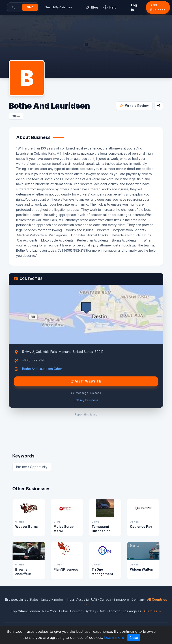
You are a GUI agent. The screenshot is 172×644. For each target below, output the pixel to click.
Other (16, 116)
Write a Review (134, 106)
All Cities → (152, 611)
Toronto (115, 611)
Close (134, 638)
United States (29, 599)
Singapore (121, 599)
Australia (83, 599)
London (34, 611)
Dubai (63, 611)
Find (30, 7)
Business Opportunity (32, 467)
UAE (94, 599)
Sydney (91, 611)
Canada (105, 599)
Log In (134, 7)
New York (49, 611)
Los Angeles (132, 611)
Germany (138, 599)
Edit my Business (86, 400)
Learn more (114, 637)
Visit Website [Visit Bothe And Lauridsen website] (86, 381)
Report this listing (86, 414)
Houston (76, 611)
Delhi (102, 611)
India (70, 599)
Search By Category (59, 7)
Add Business (158, 7)
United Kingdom (53, 599)
